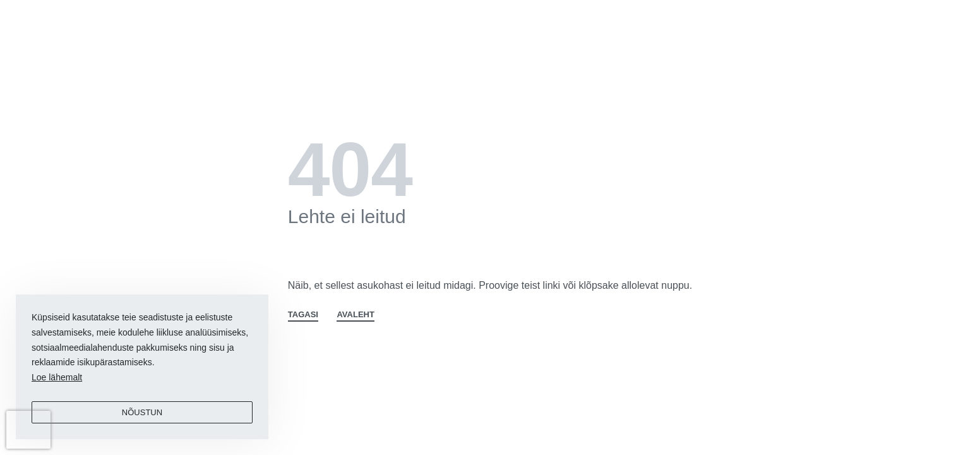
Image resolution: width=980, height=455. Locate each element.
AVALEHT (355, 315)
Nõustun (142, 412)
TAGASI (303, 315)
